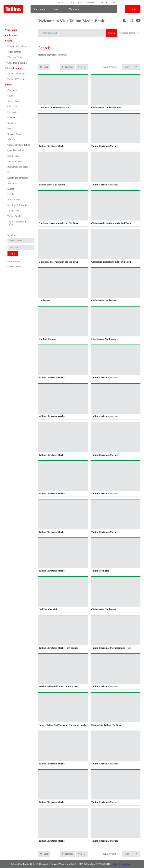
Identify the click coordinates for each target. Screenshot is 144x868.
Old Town (12, 107)
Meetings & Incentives (18, 205)
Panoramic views (16, 161)
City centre (13, 112)
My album (74, 9)
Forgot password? (15, 266)
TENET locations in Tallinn (17, 223)
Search (112, 33)
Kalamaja (12, 118)
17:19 (100, 2)
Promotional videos (17, 46)
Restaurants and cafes (18, 167)
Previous (69, 67)
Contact (56, 9)
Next (80, 67)
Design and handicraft (18, 178)
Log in (133, 9)
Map (73, 2)
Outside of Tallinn (16, 150)
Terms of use (39, 9)
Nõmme (11, 139)
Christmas (12, 90)
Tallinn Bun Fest (15, 216)
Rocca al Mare (14, 134)
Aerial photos (14, 101)
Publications (11, 35)
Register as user (14, 261)
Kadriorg (12, 123)
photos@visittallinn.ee (122, 864)
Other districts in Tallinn (19, 145)
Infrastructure (14, 200)
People (11, 194)
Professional (90, 2)
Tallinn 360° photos (17, 79)
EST (108, 2)
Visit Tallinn (63, 2)
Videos (8, 41)
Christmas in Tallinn (17, 63)
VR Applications (13, 68)
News (80, 2)
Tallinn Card (13, 211)
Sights (10, 96)
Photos (9, 85)
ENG (115, 2)
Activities (12, 183)
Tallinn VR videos (16, 74)
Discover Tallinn (15, 57)
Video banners (14, 52)
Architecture (13, 156)
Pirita (10, 129)
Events (11, 189)
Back (46, 67)
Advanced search (129, 33)
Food (10, 172)
